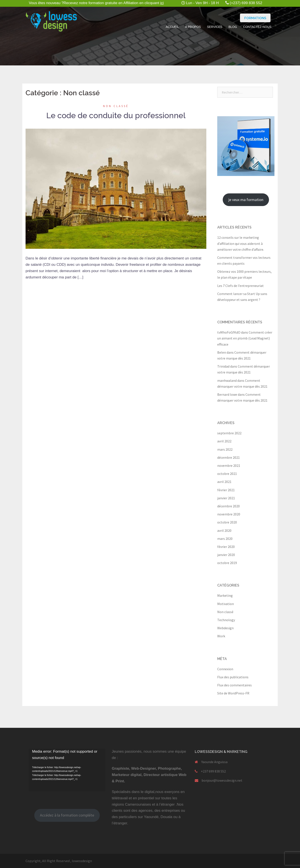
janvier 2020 (226, 555)
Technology (226, 620)
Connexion (225, 669)
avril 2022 (224, 441)
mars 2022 (225, 449)
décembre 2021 (228, 457)
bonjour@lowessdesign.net (222, 780)
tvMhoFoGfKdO (229, 332)
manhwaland (227, 380)
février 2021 (226, 490)
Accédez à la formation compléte (67, 815)
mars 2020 (225, 539)
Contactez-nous (257, 27)
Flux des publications (233, 677)
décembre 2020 (228, 506)
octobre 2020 (227, 522)
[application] (67, 770)
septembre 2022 (229, 433)
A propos (193, 27)
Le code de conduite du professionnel (116, 115)
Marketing (225, 595)
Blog (233, 27)
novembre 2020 (229, 514)
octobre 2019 (227, 563)
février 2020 (226, 547)
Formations (255, 18)
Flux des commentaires (234, 685)
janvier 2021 (226, 498)
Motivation (226, 604)
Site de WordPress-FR (233, 693)
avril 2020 (224, 530)
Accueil (172, 27)
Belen (222, 352)
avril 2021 (224, 482)
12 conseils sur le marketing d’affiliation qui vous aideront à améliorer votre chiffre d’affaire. (241, 243)
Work (221, 636)
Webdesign (225, 628)
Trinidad (223, 366)
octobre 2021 (227, 474)
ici (162, 3)
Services (215, 27)
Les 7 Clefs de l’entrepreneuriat (241, 286)
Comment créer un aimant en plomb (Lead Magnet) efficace (245, 338)
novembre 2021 (229, 466)
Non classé (116, 106)
